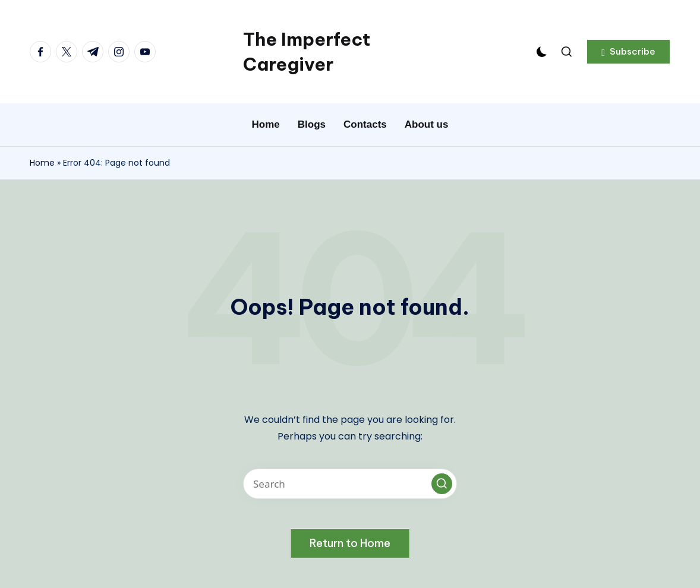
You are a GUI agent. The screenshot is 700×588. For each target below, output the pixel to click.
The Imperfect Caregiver (307, 52)
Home (42, 163)
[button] (628, 52)
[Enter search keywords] (350, 484)
